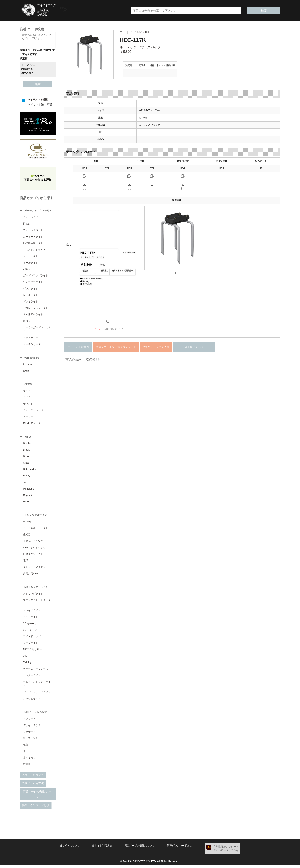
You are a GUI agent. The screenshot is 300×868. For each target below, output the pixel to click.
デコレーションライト (36, 308)
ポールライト (31, 263)
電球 (26, 563)
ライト (27, 392)
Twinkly (27, 665)
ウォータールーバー (34, 412)
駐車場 (27, 767)
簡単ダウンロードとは (36, 808)
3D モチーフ (30, 632)
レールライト (31, 295)
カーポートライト (33, 237)
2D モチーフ (30, 626)
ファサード (29, 735)
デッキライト (31, 302)
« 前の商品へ (72, 359)
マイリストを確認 (38, 100)
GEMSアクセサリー (34, 424)
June (26, 484)
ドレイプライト (32, 613)
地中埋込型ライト (33, 243)
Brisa (26, 458)
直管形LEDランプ (33, 543)
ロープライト (31, 645)
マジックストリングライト (37, 604)
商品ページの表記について (38, 797)
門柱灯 (27, 224)
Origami (27, 497)
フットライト (31, 257)
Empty (27, 477)
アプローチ (29, 722)
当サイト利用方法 (33, 786)
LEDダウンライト (33, 556)
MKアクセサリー (32, 652)
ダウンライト (31, 289)
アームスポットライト (36, 530)
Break (26, 451)
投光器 (27, 537)
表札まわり (29, 761)
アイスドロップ (32, 639)
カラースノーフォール (36, 671)
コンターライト (32, 678)
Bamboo (28, 445)
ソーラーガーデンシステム (37, 330)
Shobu (27, 372)
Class (26, 464)
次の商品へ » (96, 359)
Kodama (28, 365)
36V (25, 658)
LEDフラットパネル (34, 550)
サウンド (28, 405)
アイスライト (31, 619)
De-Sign (28, 524)
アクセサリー (31, 338)
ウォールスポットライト (37, 231)
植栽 (26, 748)
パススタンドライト (34, 250)
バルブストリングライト (37, 695)
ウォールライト (32, 218)
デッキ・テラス (32, 728)
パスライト (29, 269)
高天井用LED (31, 576)
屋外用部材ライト (33, 315)
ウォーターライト (33, 282)
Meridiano (29, 490)
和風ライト (29, 321)
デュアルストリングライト (37, 686)
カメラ (27, 399)
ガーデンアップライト (36, 276)
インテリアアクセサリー (37, 569)
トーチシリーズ (32, 345)
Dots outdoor (30, 471)
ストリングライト (33, 596)
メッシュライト (32, 701)
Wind (26, 503)
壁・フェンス (31, 741)
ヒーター (28, 418)
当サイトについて (33, 778)
